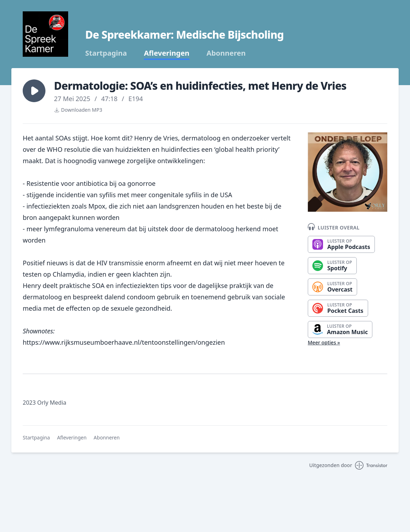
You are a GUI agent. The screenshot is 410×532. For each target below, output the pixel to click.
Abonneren (226, 53)
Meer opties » (324, 342)
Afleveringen (167, 53)
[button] (34, 91)
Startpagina (106, 53)
